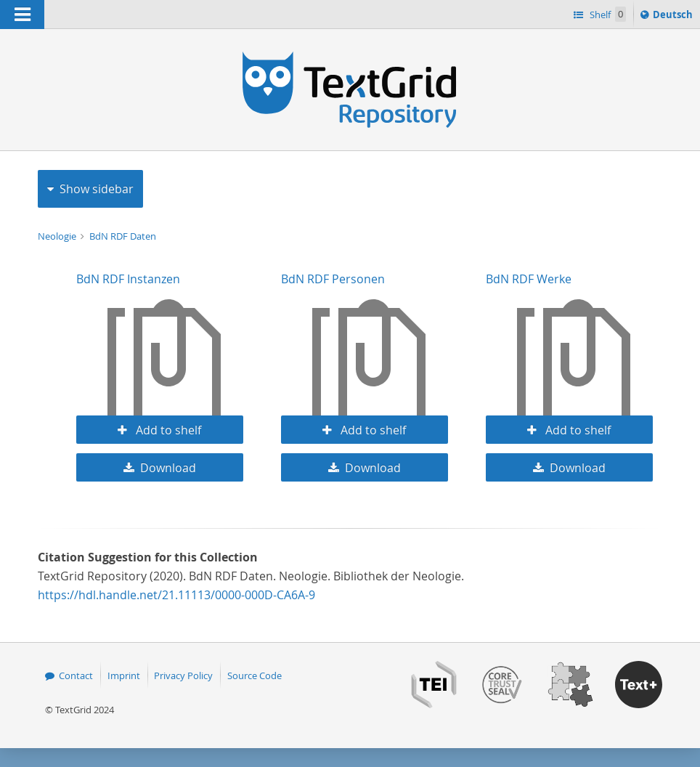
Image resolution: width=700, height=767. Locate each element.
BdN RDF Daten (123, 236)
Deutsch (674, 17)
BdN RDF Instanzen (128, 279)
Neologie (58, 236)
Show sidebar (97, 189)
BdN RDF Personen (333, 279)
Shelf (607, 14)
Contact (76, 675)
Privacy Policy (183, 675)
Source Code (255, 675)
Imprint (124, 675)
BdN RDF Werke (529, 279)
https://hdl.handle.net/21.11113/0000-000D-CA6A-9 (176, 595)
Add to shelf (167, 430)
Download (168, 468)
